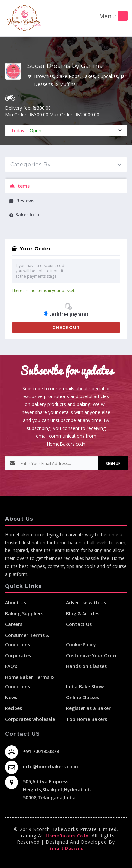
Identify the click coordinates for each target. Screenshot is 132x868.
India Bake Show (85, 686)
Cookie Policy (81, 644)
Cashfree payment (69, 310)
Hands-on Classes (86, 666)
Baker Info (24, 215)
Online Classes (82, 697)
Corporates (18, 655)
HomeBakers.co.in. (68, 836)
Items (19, 186)
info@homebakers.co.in (50, 766)
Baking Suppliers (24, 613)
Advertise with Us (86, 603)
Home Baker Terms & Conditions (29, 682)
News (11, 697)
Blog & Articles (83, 613)
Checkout (66, 328)
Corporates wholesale (30, 719)
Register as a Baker (88, 708)
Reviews (22, 200)
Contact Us (79, 624)
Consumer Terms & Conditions (27, 640)
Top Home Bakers (86, 719)
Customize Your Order (92, 655)
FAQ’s (11, 666)
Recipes (14, 708)
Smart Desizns (66, 848)
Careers (14, 624)
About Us (16, 603)
